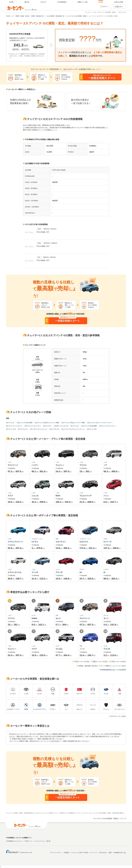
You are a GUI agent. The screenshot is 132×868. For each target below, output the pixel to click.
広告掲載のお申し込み (120, 853)
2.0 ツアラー (48, 426)
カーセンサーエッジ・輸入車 (42, 841)
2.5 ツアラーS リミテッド (38, 429)
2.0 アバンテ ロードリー (33, 426)
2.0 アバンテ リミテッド (14, 426)
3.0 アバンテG (92, 429)
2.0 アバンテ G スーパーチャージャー (100, 423)
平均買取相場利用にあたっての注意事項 (113, 670)
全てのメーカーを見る (119, 716)
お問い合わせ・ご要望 (105, 853)
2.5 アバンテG (11, 429)
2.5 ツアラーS (23, 429)
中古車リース (28, 841)
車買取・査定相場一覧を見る (88, 666)
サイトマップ (122, 12)
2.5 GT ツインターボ (61, 426)
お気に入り (119, 7)
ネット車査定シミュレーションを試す (113, 666)
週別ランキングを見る (100, 662)
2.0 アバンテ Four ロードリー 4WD (73, 423)
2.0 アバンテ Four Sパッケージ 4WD (47, 423)
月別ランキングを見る (119, 662)
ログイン (105, 6)
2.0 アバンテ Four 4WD (25, 423)
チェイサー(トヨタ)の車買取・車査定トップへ (109, 819)
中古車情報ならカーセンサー (14, 841)
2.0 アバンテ (10, 423)
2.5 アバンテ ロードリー (107, 426)
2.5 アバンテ (75, 426)
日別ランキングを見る (82, 662)
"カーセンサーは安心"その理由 (80, 853)
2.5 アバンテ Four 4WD (89, 426)
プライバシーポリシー (56, 853)
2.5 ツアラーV (54, 429)
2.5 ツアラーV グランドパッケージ (73, 429)
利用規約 (67, 853)
